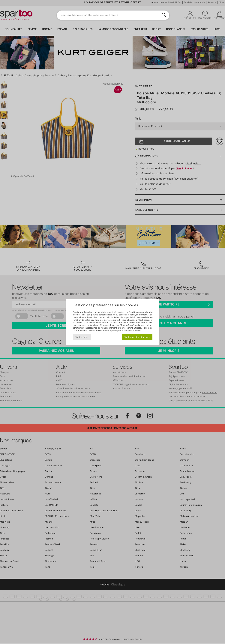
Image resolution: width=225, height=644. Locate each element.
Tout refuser (82, 337)
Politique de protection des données (123, 330)
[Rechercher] (164, 15)
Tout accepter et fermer (137, 337)
